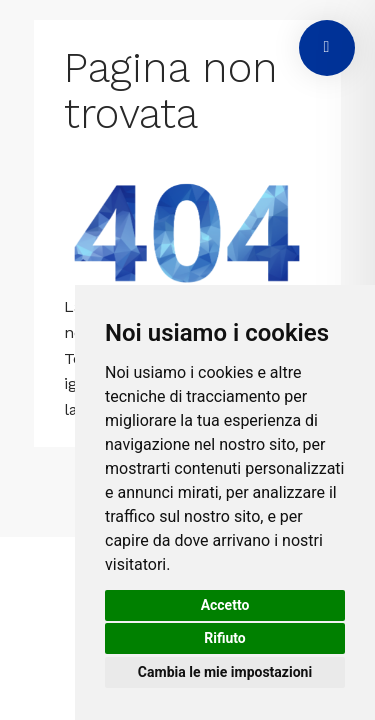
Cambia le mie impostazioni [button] (225, 672)
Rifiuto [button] (225, 638)
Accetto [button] (225, 605)
